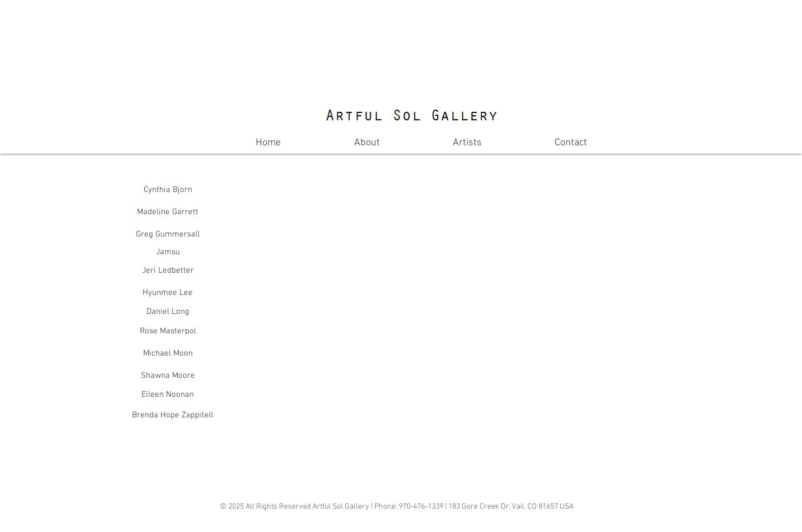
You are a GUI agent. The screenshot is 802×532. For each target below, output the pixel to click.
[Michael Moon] (168, 353)
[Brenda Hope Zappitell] (173, 415)
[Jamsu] (168, 252)
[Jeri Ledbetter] (168, 270)
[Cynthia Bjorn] (168, 190)
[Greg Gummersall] (168, 234)
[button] (371, 246)
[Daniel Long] (168, 312)
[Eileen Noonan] (168, 395)
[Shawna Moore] (168, 376)
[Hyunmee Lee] (168, 293)
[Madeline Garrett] (168, 212)
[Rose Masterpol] (168, 331)
